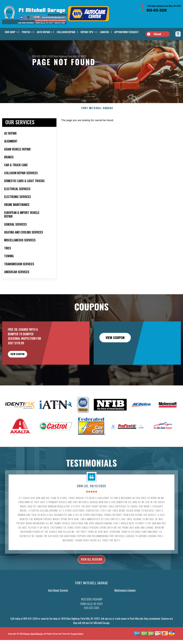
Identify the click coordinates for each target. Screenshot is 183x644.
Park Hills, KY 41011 (77, 56)
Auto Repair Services (58, 598)
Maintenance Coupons (125, 598)
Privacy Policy (77, 642)
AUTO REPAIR (44, 32)
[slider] (91, 499)
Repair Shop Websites (34, 642)
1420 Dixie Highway (58, 56)
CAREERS (105, 32)
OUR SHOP (10, 32)
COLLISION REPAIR (66, 32)
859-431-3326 (157, 10)
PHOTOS (26, 32)
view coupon (24, 360)
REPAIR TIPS (87, 32)
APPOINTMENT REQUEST (127, 32)
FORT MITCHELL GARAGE (97, 112)
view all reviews (92, 567)
